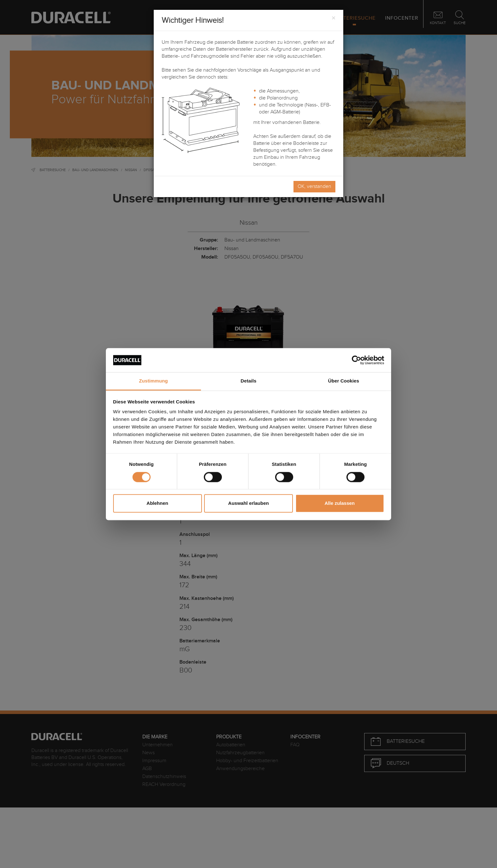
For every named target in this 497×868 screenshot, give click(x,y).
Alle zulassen (340, 503)
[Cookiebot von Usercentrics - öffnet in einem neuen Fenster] (356, 360)
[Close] (333, 18)
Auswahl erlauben (248, 503)
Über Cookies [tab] (344, 381)
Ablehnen (157, 503)
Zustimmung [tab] (154, 381)
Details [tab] (248, 381)
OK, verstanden (314, 186)
